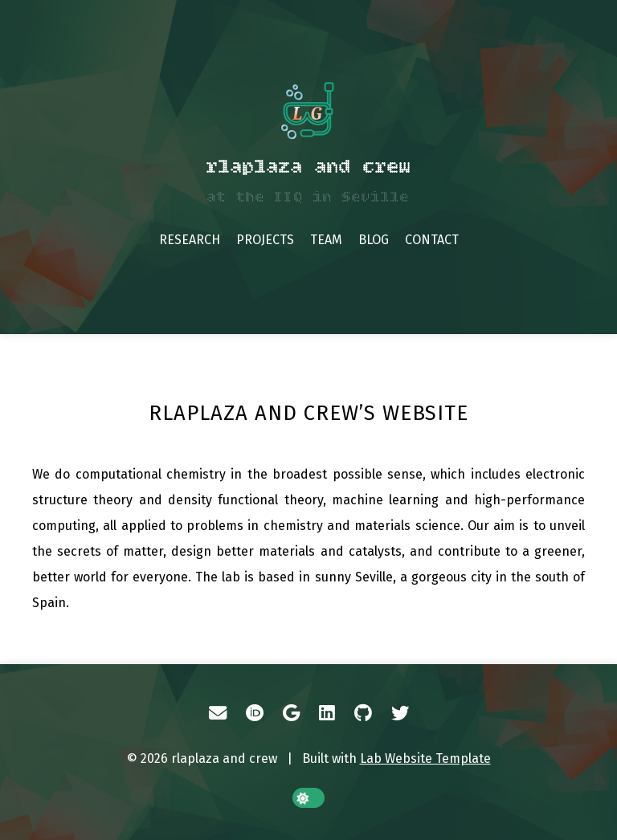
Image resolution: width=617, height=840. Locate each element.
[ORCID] (255, 713)
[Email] (218, 713)
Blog (374, 240)
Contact (432, 240)
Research (190, 240)
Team (326, 240)
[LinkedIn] (327, 713)
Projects (265, 240)
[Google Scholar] (291, 713)
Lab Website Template (425, 758)
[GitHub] (363, 713)
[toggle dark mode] (308, 798)
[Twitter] (400, 713)
